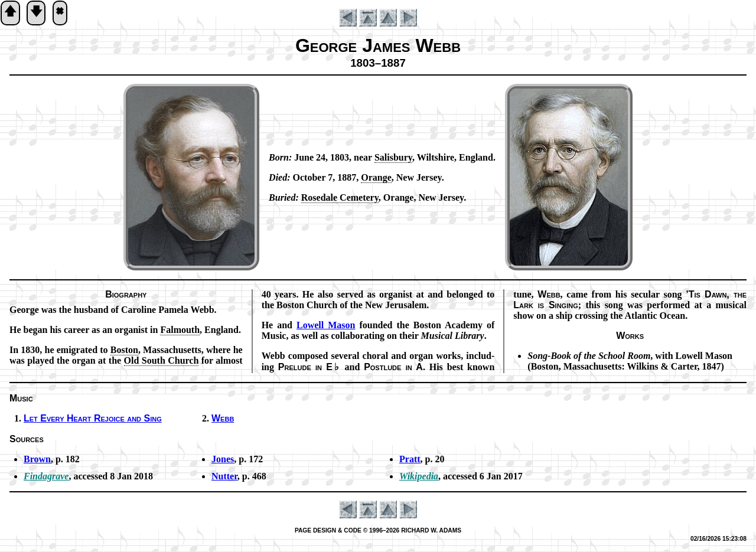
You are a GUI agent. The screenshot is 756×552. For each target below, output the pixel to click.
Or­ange (376, 177)
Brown (37, 459)
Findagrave (46, 476)
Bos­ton (124, 350)
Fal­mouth (180, 330)
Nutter (224, 476)
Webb (223, 418)
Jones (223, 459)
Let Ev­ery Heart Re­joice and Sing (93, 418)
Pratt (410, 459)
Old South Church (162, 360)
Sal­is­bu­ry (393, 157)
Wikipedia (419, 476)
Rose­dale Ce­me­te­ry (340, 197)
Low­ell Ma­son (326, 325)
